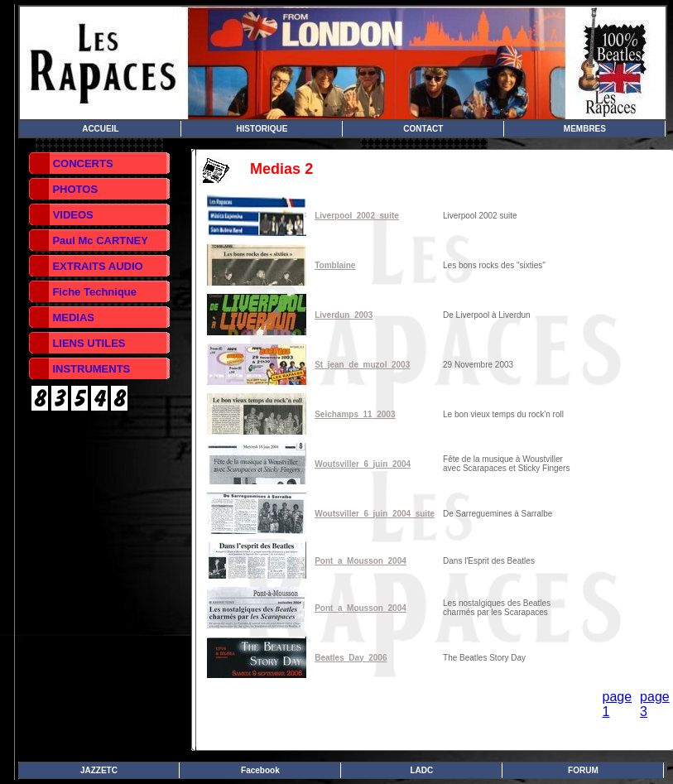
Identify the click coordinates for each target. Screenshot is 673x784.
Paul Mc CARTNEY (100, 240)
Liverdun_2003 (344, 315)
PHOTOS (75, 189)
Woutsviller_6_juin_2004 (363, 464)
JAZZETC (99, 770)
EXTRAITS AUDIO (97, 266)
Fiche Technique (94, 292)
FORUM (583, 770)
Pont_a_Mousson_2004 (361, 561)
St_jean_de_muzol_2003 (362, 365)
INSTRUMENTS (91, 369)
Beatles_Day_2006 (351, 658)
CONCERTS (83, 164)
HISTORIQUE (262, 129)
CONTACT (423, 129)
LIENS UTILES (89, 343)
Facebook (260, 770)
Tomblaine (335, 265)
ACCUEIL (100, 129)
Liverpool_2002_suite (357, 216)
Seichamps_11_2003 (355, 414)
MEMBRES (585, 129)
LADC (422, 770)
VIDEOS (73, 215)
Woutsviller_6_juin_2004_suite (375, 514)
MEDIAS (73, 317)
